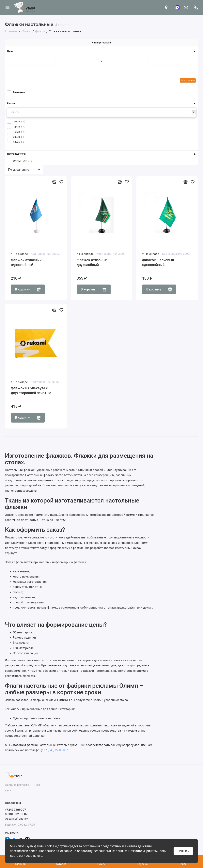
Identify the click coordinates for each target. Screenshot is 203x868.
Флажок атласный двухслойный (92, 262)
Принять (183, 851)
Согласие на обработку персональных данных (93, 851)
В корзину (28, 289)
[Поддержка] (196, 7)
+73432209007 (16, 810)
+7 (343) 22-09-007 (56, 750)
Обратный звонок (17, 819)
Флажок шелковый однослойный (158, 262)
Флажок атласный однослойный (26, 262)
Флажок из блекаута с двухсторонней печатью (31, 390)
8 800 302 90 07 (16, 814)
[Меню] (7, 7)
